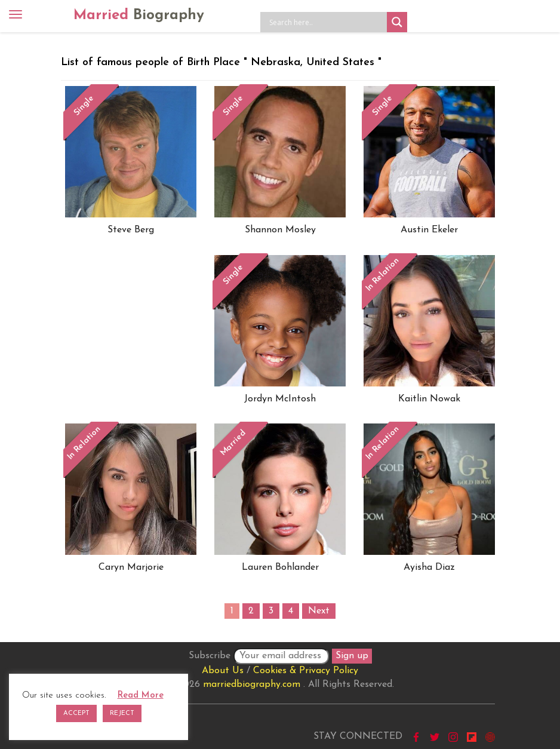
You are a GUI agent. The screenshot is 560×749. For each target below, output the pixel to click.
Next (319, 611)
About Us (223, 671)
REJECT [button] (122, 713)
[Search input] (327, 22)
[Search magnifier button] (397, 22)
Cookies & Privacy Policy (306, 671)
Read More (141, 696)
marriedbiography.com (252, 684)
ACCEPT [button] (76, 713)
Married (139, 16)
